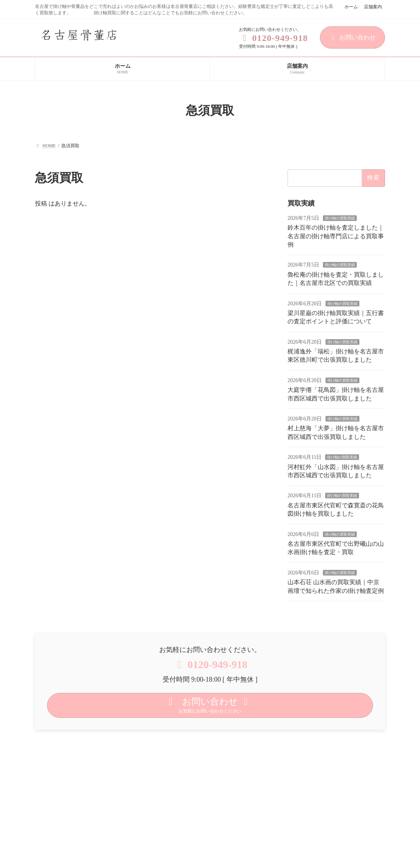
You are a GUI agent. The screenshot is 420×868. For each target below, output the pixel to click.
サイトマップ (130, 738)
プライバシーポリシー (70, 738)
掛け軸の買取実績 (340, 218)
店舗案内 (373, 7)
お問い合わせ (352, 37)
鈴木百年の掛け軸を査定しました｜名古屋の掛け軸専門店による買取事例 (336, 236)
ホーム (351, 7)
